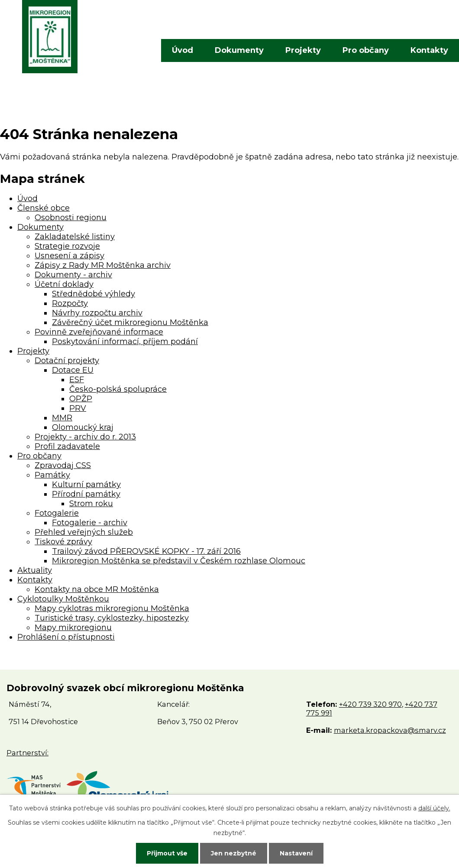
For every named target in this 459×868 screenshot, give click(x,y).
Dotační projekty (67, 361)
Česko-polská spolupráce (118, 389)
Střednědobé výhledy (94, 294)
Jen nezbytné (234, 853)
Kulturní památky (86, 484)
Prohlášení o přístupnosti (66, 637)
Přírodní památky (86, 494)
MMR (62, 418)
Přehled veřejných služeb (84, 532)
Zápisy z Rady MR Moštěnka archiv (103, 265)
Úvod (183, 50)
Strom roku (91, 504)
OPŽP (81, 399)
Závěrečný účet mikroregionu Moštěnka (130, 322)
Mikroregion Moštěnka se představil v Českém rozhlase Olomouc (179, 561)
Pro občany (366, 50)
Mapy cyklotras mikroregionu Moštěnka (112, 608)
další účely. (434, 808)
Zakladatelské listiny (75, 237)
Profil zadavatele (67, 446)
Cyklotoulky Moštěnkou (63, 599)
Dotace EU (73, 370)
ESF (77, 380)
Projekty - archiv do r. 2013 (85, 437)
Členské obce (44, 208)
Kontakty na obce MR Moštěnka (97, 589)
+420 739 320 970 (370, 704)
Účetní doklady (64, 284)
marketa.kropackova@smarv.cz (390, 730)
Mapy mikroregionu (73, 627)
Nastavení (296, 853)
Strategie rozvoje (67, 246)
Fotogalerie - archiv (90, 523)
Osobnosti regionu (71, 218)
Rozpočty (70, 303)
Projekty (303, 50)
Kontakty (429, 50)
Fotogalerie (57, 513)
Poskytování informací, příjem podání (125, 341)
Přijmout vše (167, 853)
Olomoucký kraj (83, 427)
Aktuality (35, 570)
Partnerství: (27, 753)
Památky (52, 475)
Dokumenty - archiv (73, 275)
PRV (78, 408)
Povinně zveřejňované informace (99, 332)
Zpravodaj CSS (63, 465)
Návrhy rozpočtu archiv (97, 313)
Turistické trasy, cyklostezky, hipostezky (112, 618)
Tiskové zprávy (63, 542)
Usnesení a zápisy (69, 256)
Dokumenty (239, 50)
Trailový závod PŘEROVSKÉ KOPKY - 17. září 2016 (146, 551)
